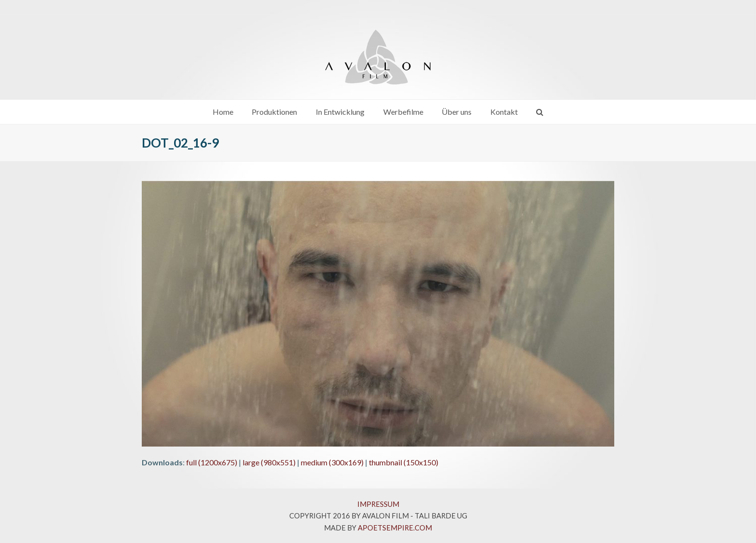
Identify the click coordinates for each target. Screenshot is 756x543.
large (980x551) (269, 462)
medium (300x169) (332, 462)
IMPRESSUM (378, 504)
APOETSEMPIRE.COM (395, 528)
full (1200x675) (212, 462)
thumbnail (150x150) (404, 462)
